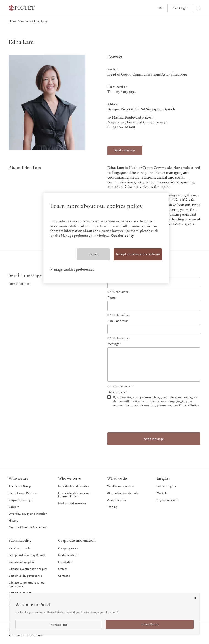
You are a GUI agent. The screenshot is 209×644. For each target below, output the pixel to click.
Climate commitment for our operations (27, 584)
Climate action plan (21, 562)
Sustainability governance (25, 576)
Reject (93, 254)
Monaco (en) (59, 625)
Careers (14, 507)
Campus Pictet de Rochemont (28, 527)
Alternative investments (123, 493)
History (13, 520)
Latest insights (166, 486)
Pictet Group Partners (23, 493)
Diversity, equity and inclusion (28, 514)
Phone (112, 298)
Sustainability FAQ (21, 593)
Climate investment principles (28, 569)
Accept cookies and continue (138, 254)
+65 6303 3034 (125, 92)
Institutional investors (72, 503)
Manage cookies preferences (72, 269)
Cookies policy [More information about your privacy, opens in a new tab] (122, 236)
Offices (63, 569)
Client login (180, 8)
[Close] (195, 598)
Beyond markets (167, 500)
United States (150, 624)
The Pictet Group (20, 486)
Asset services (117, 500)
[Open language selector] (161, 8)
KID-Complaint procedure (26, 635)
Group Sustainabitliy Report (27, 555)
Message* (114, 344)
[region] (106, 238)
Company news (68, 548)
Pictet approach (19, 548)
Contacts (64, 576)
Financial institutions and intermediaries (74, 495)
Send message (154, 439)
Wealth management (121, 486)
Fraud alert (65, 562)
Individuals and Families (74, 486)
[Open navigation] (198, 8)
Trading (112, 507)
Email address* (118, 321)
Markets (162, 493)
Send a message (125, 150)
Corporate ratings (20, 500)
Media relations (68, 555)
